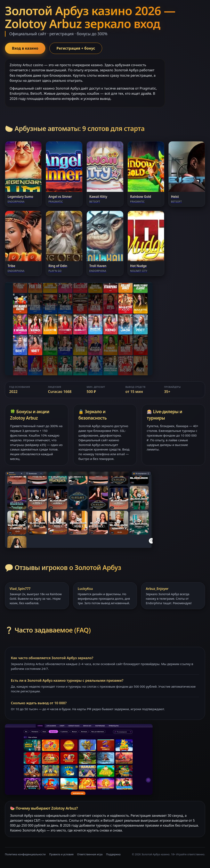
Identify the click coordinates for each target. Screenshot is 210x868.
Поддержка (113, 854)
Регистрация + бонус (78, 48)
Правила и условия (61, 854)
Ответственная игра (90, 854)
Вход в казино (26, 48)
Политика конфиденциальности (25, 854)
